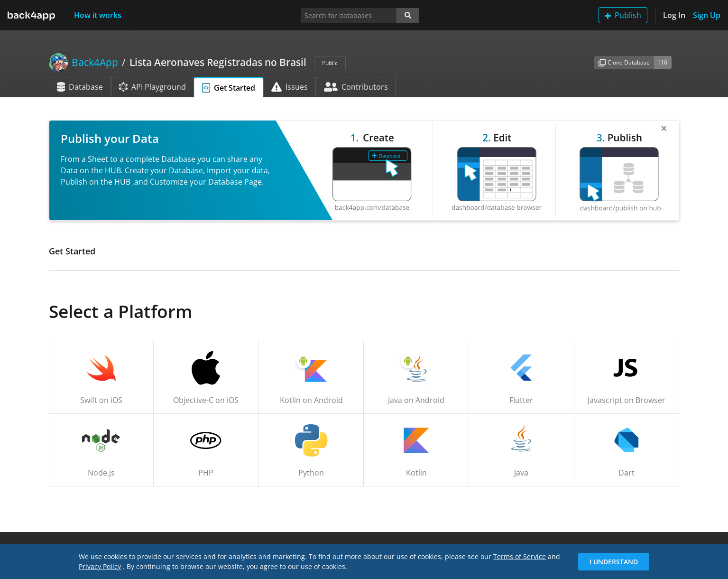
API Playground (152, 87)
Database (80, 87)
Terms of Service (520, 556)
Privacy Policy (100, 566)
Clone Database (624, 62)
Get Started (229, 88)
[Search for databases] (349, 15)
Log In (674, 15)
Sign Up (707, 15)
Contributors (356, 87)
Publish (623, 15)
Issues (290, 87)
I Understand (614, 562)
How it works (98, 15)
